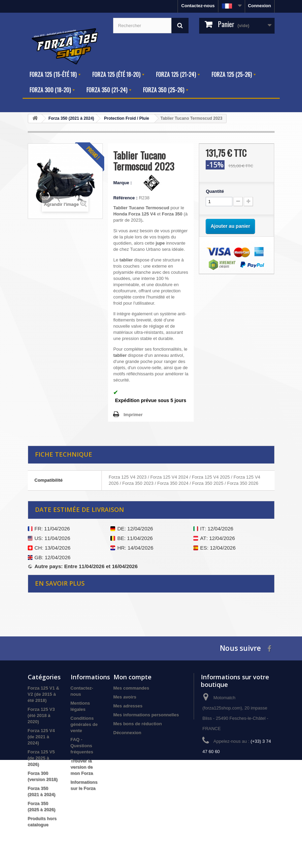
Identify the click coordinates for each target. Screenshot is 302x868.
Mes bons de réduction (138, 724)
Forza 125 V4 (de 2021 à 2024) (41, 737)
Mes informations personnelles (146, 715)
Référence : (125, 198)
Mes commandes (131, 688)
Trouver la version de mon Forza (82, 767)
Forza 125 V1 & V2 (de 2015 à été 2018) (44, 694)
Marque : (123, 183)
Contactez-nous (198, 6)
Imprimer (133, 415)
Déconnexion (128, 733)
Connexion (259, 6)
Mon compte (132, 677)
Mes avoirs (125, 697)
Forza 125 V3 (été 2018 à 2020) (41, 715)
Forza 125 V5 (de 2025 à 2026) (41, 758)
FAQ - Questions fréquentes (82, 746)
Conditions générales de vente (84, 724)
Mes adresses (128, 706)
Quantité (215, 191)
